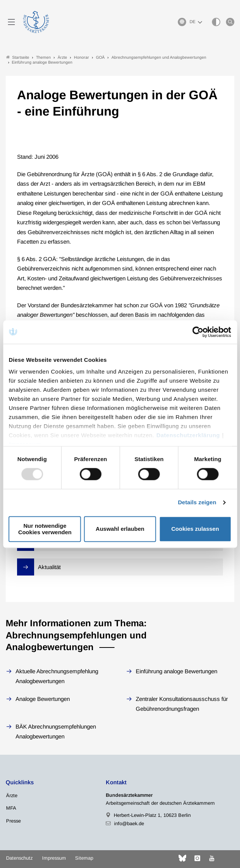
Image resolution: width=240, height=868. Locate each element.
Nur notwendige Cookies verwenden (45, 529)
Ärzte (12, 795)
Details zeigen (197, 503)
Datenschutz (19, 858)
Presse (13, 821)
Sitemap (84, 858)
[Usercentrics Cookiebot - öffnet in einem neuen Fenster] (198, 332)
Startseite (18, 57)
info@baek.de (129, 823)
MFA (11, 808)
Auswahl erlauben (120, 529)
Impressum (54, 858)
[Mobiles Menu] (11, 22)
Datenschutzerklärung (188, 435)
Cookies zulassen (195, 529)
